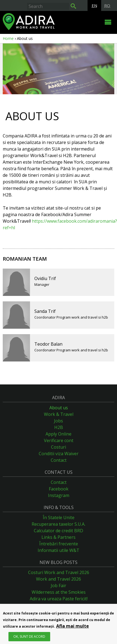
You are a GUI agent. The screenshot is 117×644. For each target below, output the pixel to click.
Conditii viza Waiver (59, 454)
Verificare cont (59, 440)
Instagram (59, 495)
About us (59, 408)
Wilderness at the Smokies (59, 592)
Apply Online (58, 434)
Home (8, 38)
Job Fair (58, 586)
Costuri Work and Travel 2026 (59, 572)
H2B (59, 427)
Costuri (58, 447)
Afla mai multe (73, 627)
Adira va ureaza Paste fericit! (59, 599)
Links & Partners (58, 537)
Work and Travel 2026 (58, 579)
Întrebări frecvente (59, 544)
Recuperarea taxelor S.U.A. (58, 524)
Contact (59, 460)
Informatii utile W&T (58, 550)
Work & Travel (59, 414)
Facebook (59, 489)
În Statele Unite (59, 517)
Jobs (58, 421)
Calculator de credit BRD (58, 531)
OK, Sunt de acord (29, 637)
